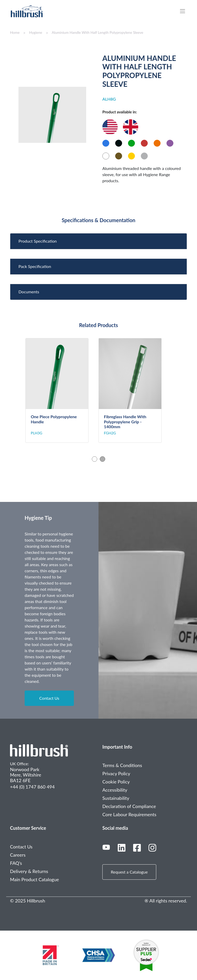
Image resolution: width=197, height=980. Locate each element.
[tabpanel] (62, 390)
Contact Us (49, 698)
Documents (29, 292)
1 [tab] (95, 459)
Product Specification (38, 241)
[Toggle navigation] (185, 11)
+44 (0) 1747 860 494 (32, 787)
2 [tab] (102, 459)
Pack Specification (35, 266)
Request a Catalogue (129, 872)
